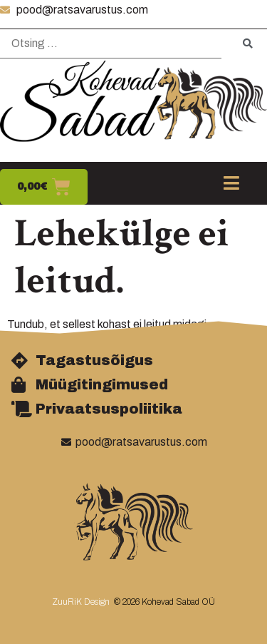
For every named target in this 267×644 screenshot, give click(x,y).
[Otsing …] (111, 44)
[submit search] (248, 44)
